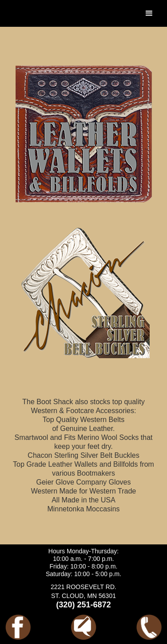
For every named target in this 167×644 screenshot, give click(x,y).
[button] (149, 13)
